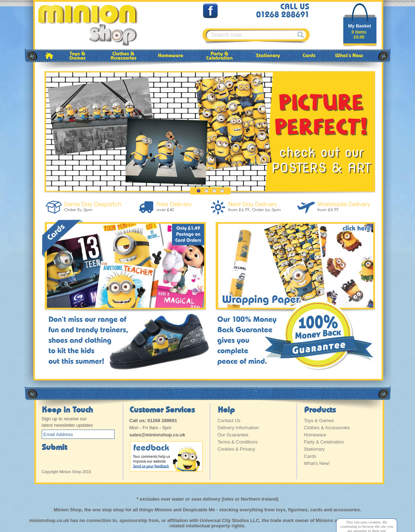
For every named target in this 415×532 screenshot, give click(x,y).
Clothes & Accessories (327, 428)
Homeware (315, 435)
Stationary (315, 449)
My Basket (360, 26)
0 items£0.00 (359, 35)
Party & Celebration (324, 442)
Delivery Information (238, 428)
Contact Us (229, 420)
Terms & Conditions (238, 442)
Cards (310, 456)
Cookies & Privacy (236, 449)
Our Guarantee (233, 435)
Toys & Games (319, 420)
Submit (54, 447)
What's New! (317, 463)
